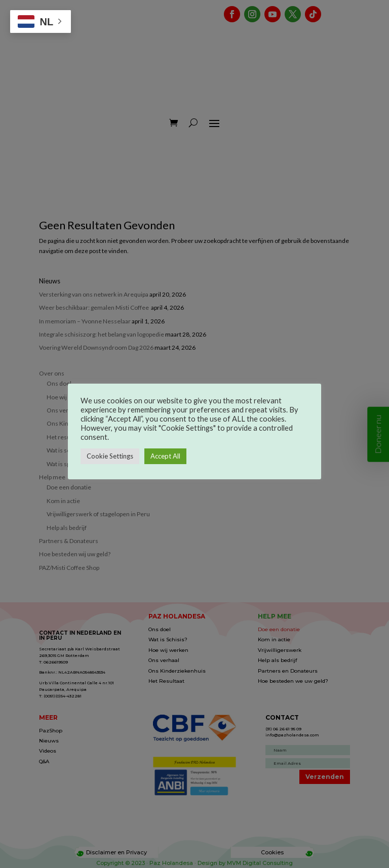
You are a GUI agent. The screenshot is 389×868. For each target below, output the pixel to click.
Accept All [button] (165, 456)
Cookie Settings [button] (110, 456)
